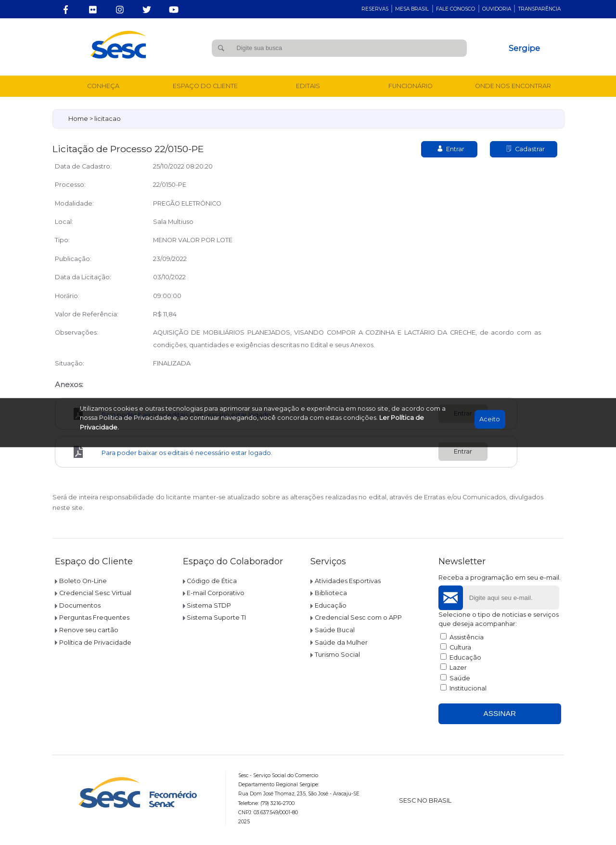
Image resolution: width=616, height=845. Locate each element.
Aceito (490, 419)
